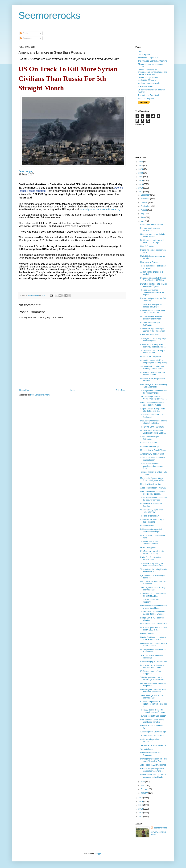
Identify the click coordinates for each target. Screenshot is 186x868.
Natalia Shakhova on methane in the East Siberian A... (153, 638)
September (146, 206)
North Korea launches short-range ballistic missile (152, 404)
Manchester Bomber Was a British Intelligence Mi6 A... (153, 479)
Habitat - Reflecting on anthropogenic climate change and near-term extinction (153, 72)
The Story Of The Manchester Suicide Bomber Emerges (153, 613)
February (145, 789)
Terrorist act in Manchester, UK (153, 745)
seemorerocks (160, 828)
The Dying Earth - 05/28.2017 (153, 427)
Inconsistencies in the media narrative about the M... (152, 666)
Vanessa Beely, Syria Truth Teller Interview (152, 511)
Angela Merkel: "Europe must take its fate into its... (153, 410)
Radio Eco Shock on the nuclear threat (151, 558)
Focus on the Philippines (151, 357)
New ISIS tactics (147, 246)
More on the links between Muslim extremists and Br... (153, 432)
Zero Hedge (25, 171)
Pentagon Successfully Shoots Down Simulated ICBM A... (153, 279)
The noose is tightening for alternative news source (151, 565)
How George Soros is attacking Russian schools (153, 386)
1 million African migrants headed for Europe (151, 306)
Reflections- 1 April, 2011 (149, 58)
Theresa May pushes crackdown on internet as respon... (152, 292)
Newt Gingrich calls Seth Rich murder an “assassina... (153, 691)
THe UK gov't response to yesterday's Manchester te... (153, 678)
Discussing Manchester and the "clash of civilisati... (154, 422)
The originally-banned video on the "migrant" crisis (153, 392)
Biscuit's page (144, 54)
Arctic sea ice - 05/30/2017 (152, 224)
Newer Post (24, 390)
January (144, 793)
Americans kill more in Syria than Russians (152, 521)
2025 (141, 162)
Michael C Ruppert (146, 99)
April (143, 782)
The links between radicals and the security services (153, 499)
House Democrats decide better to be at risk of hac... (154, 607)
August (144, 210)
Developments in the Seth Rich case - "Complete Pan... (153, 760)
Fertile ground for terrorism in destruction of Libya (153, 241)
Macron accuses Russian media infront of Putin (151, 318)
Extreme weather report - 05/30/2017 (151, 229)
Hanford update (147, 634)
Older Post (121, 390)
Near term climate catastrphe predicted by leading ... (153, 493)
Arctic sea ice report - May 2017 (154, 488)
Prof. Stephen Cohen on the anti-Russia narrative (152, 721)
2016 (141, 798)
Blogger (98, 854)
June (143, 217)
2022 (141, 173)
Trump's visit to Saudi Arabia (152, 736)
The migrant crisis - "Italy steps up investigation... (153, 340)
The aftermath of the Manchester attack (149, 543)
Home (73, 390)
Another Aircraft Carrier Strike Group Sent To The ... (153, 312)
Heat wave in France (149, 262)
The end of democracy (150, 516)
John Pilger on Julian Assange (153, 765)
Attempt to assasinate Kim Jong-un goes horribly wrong (153, 361)
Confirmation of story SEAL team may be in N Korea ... (153, 346)
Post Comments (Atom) (40, 395)
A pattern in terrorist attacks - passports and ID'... (152, 374)
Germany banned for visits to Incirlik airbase (152, 235)
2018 (141, 188)
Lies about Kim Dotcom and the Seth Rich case (154, 645)
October (144, 202)
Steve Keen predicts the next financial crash (152, 459)
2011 (141, 816)
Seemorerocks (50, 15)
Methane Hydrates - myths (149, 83)
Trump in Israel (147, 749)
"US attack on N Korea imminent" (150, 601)
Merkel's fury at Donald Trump (153, 450)
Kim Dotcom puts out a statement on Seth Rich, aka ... (153, 704)
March (144, 785)
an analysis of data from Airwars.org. (100, 209)
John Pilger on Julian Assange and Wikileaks (153, 589)
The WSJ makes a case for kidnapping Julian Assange (153, 711)
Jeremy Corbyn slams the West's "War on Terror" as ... (153, 398)
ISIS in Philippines (148, 548)
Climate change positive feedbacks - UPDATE (148, 79)
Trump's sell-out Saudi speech (153, 716)
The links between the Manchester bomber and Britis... (152, 466)
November (145, 199)
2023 (141, 169)
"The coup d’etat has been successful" (151, 657)
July (143, 214)
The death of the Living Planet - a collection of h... (154, 570)
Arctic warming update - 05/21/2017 (150, 740)
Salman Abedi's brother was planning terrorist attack (152, 367)
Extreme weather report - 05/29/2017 (151, 324)
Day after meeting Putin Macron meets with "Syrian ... (154, 285)
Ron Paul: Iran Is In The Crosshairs (150, 754)
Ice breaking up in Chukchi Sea (153, 662)
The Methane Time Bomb (149, 95)
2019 (141, 184)
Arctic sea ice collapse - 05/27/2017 (150, 438)
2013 (141, 809)
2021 (141, 177)
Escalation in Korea (148, 443)
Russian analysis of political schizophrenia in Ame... (152, 770)
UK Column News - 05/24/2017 (153, 624)
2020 (141, 180)
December (145, 195)
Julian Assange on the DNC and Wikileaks (152, 697)
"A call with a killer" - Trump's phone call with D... (152, 352)
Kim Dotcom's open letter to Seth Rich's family (152, 552)
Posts (24, 33)
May (143, 221)
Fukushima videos (146, 86)
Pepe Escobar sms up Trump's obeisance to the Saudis (153, 776)
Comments (26, 38)
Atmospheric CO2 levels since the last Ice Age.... (153, 595)
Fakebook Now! (147, 526)
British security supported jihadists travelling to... (151, 530)
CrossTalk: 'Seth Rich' (149, 335)
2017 (141, 192)
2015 (141, 801)
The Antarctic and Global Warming (153, 61)
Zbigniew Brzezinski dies (151, 484)
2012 (141, 813)
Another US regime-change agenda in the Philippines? (153, 330)
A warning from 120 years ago (153, 732)
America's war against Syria (152, 454)
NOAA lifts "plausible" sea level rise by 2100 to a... (153, 629)
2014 (141, 805)
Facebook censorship (149, 446)
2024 (141, 166)
